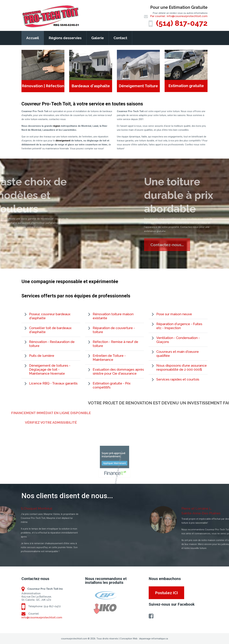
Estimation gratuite (186, 86)
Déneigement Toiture (138, 86)
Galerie (98, 38)
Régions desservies (65, 38)
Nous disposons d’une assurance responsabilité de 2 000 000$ (182, 367)
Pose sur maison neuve (174, 314)
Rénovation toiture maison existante (113, 316)
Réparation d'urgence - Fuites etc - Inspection (179, 326)
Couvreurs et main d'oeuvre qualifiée (178, 354)
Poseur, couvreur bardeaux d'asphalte (50, 316)
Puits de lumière (42, 356)
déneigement (63, 141)
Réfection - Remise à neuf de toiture (115, 344)
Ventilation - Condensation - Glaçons (178, 340)
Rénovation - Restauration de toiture (52, 344)
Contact (120, 38)
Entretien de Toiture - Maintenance (109, 358)
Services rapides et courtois (178, 379)
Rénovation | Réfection (43, 86)
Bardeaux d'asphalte (91, 86)
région (56, 126)
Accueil (33, 38)
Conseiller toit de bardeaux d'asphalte (50, 330)
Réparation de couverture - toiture (114, 330)
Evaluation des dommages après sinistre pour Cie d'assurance (118, 371)
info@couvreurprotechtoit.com (187, 16)
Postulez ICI (166, 593)
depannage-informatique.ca (154, 639)
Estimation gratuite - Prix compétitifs (112, 385)
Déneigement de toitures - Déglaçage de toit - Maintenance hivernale (50, 369)
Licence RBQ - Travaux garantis (53, 383)
